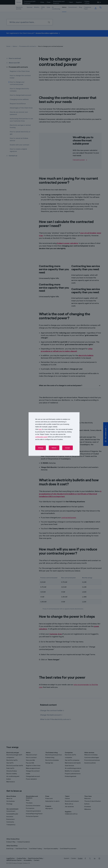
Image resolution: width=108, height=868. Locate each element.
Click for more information (45, 429)
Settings (40, 448)
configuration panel (41, 437)
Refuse (54, 448)
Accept (68, 448)
